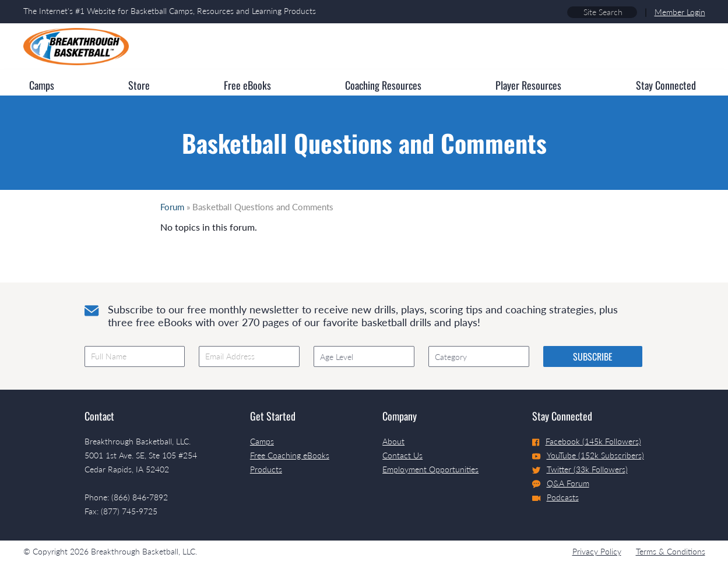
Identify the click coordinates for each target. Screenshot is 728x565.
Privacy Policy (597, 551)
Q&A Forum (561, 483)
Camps (262, 441)
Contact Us (402, 455)
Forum (172, 207)
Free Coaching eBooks (290, 455)
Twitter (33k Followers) (580, 469)
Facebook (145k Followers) (587, 441)
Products (266, 469)
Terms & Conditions (671, 551)
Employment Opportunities (430, 469)
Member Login (680, 12)
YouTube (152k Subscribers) (588, 455)
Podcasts (555, 497)
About (393, 441)
